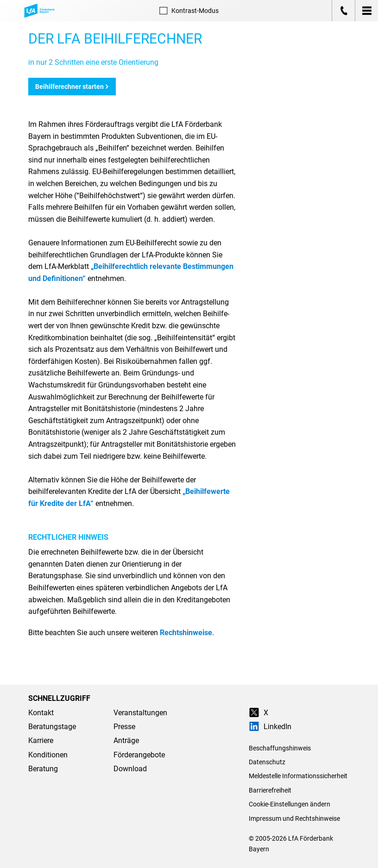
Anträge (126, 740)
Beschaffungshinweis (280, 748)
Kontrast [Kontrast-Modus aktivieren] (189, 11)
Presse (124, 727)
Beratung (43, 769)
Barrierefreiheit (270, 790)
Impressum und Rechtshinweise (294, 818)
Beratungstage (52, 727)
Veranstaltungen (140, 713)
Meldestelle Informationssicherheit (298, 776)
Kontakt (41, 713)
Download (130, 769)
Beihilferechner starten (72, 87)
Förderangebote (139, 755)
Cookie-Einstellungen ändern (290, 804)
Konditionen (48, 755)
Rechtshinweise (186, 633)
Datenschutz (267, 762)
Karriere (41, 740)
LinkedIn (270, 727)
